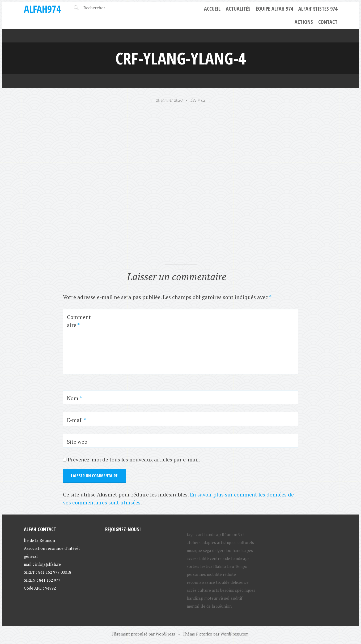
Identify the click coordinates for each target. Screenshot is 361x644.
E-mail (77, 420)
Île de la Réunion (39, 540)
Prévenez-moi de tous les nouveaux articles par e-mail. (134, 459)
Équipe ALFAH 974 (274, 9)
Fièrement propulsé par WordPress (143, 634)
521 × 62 (198, 100)
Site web (77, 442)
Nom (74, 398)
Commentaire (79, 321)
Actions (304, 22)
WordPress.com (234, 634)
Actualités (238, 9)
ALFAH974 (42, 9)
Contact (328, 22)
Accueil (212, 9)
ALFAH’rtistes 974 (318, 9)
